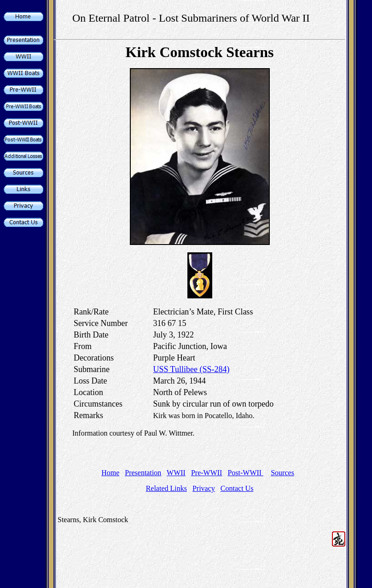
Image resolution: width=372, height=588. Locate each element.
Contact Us (237, 488)
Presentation (143, 473)
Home (110, 473)
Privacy (204, 488)
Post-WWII (245, 473)
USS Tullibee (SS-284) (191, 369)
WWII (176, 473)
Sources (282, 473)
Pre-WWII (207, 473)
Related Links (166, 488)
